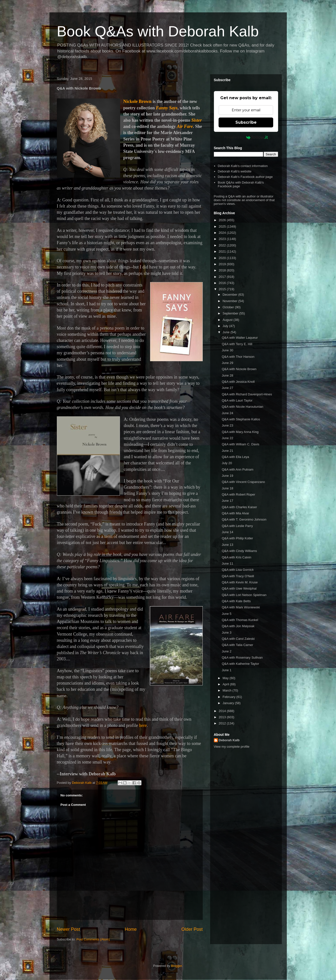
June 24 (227, 413)
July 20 (227, 463)
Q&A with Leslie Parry (237, 526)
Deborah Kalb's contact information (243, 166)
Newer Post (68, 929)
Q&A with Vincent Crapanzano (243, 482)
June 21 (227, 451)
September (231, 313)
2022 (223, 245)
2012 (223, 723)
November (230, 301)
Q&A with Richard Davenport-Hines (247, 394)
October (229, 307)
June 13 (227, 545)
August (228, 320)
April (226, 684)
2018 (223, 270)
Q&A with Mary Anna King (240, 432)
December (230, 295)
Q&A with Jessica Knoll (238, 382)
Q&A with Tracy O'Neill (238, 576)
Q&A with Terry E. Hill (237, 344)
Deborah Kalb (229, 740)
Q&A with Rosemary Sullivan (242, 657)
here (143, 725)
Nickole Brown (137, 101)
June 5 (227, 614)
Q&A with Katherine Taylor (240, 664)
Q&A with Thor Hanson (238, 357)
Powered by (246, 137)
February (229, 697)
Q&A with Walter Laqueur (240, 338)
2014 (223, 711)
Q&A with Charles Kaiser (239, 507)
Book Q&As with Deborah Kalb (158, 31)
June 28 (227, 375)
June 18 (227, 488)
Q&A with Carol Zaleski (238, 639)
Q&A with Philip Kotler (237, 538)
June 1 (227, 670)
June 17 (227, 501)
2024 (223, 233)
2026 (223, 220)
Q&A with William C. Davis (241, 444)
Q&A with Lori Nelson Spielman (244, 595)
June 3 (227, 633)
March (227, 690)
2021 (223, 251)
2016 (223, 283)
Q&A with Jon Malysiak (238, 626)
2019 (223, 264)
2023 (223, 239)
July (226, 326)
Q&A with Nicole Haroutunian (243, 407)
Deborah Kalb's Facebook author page (245, 177)
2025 (223, 227)
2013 (223, 717)
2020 (223, 258)
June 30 (227, 350)
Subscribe (246, 122)
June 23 (227, 425)
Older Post (192, 929)
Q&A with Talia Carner (237, 645)
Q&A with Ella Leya (235, 457)
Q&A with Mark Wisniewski (241, 607)
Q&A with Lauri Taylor (237, 400)
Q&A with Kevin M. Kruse (240, 582)
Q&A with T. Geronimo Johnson (244, 519)
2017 (223, 277)
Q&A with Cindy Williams (239, 551)
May (226, 678)
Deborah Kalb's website (235, 171)
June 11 (227, 563)
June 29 (227, 363)
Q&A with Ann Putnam (238, 469)
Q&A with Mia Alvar (235, 513)
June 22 (227, 438)
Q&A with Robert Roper (238, 494)
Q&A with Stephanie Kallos (241, 419)
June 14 (227, 532)
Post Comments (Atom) (93, 939)
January (229, 703)
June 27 (227, 388)
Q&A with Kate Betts (236, 601)
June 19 (227, 476)
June (226, 332)
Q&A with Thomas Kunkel (240, 620)
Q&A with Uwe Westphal (239, 588)
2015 (223, 289)
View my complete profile (232, 747)
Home (131, 929)
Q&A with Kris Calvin (236, 557)
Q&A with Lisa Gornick (238, 570)
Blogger (177, 966)
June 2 (227, 651)
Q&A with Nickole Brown (239, 369)
